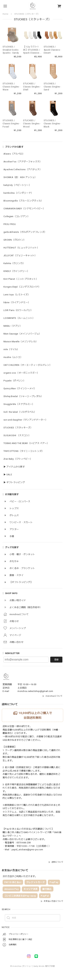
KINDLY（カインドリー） (16, 271)
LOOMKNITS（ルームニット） (19, 318)
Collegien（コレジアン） (17, 216)
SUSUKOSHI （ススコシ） (17, 435)
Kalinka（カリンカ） (14, 263)
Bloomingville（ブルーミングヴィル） (23, 201)
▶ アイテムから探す (14, 467)
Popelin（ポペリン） (14, 381)
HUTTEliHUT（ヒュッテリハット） (21, 248)
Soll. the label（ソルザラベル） (20, 412)
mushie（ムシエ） (13, 357)
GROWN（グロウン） (15, 240)
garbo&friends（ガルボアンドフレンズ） (25, 232)
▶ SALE (8, 475)
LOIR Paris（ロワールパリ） (18, 310)
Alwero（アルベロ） (14, 154)
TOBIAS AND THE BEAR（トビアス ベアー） (26, 443)
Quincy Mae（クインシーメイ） (20, 388)
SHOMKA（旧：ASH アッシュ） (20, 177)
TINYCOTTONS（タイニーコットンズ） (24, 451)
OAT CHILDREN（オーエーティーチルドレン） (28, 365)
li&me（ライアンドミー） (17, 302)
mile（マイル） (11, 349)
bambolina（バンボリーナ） (18, 193)
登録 (56, 660)
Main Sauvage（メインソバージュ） (22, 334)
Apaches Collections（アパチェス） (23, 169)
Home (5, 14)
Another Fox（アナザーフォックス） (23, 162)
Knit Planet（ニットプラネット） (21, 279)
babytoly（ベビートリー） (17, 185)
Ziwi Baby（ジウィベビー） (18, 459)
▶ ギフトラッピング (14, 482)
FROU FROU (10, 224)
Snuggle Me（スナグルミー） (19, 404)
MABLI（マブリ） (13, 326)
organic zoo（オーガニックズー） (21, 373)
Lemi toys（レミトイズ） (17, 295)
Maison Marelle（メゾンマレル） (21, 342)
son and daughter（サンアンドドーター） (25, 420)
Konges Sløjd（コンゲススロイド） (22, 287)
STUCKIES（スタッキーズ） (18, 428)
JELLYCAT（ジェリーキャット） (20, 255)
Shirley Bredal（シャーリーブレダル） (23, 396)
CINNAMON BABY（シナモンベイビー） (24, 209)
